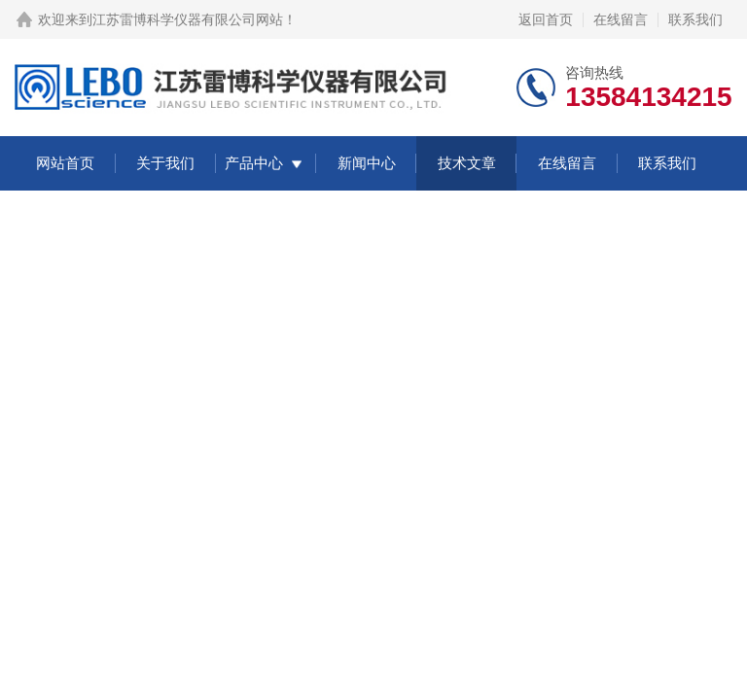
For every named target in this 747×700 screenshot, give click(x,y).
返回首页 (546, 19)
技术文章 (467, 163)
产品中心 (254, 163)
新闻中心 (367, 163)
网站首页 (65, 163)
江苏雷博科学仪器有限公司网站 (188, 19)
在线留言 (621, 19)
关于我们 (165, 163)
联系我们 (695, 19)
